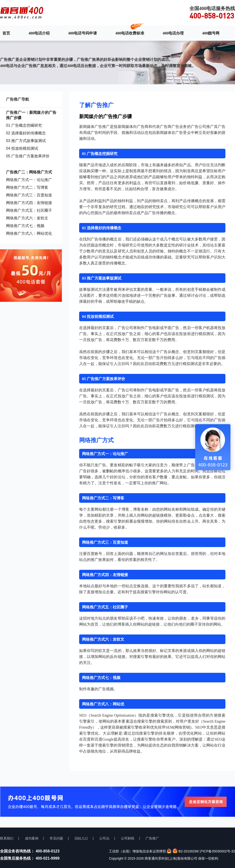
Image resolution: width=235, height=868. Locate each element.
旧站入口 (81, 838)
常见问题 (56, 838)
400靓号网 (211, 33)
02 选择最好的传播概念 (26, 133)
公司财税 (128, 838)
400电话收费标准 (130, 33)
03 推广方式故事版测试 (26, 141)
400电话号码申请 (82, 33)
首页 (6, 33)
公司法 (104, 838)
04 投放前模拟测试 (22, 148)
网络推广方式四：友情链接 (29, 203)
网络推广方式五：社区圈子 (29, 210)
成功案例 (32, 838)
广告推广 (152, 838)
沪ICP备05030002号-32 (217, 851)
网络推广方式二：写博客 (27, 187)
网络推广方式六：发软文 (27, 218)
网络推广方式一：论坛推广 (29, 180)
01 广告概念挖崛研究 (24, 125)
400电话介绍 (39, 33)
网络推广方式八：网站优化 (29, 233)
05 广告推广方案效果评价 (28, 156)
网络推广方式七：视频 (25, 226)
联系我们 (7, 838)
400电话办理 (173, 33)
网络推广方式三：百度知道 (29, 195)
